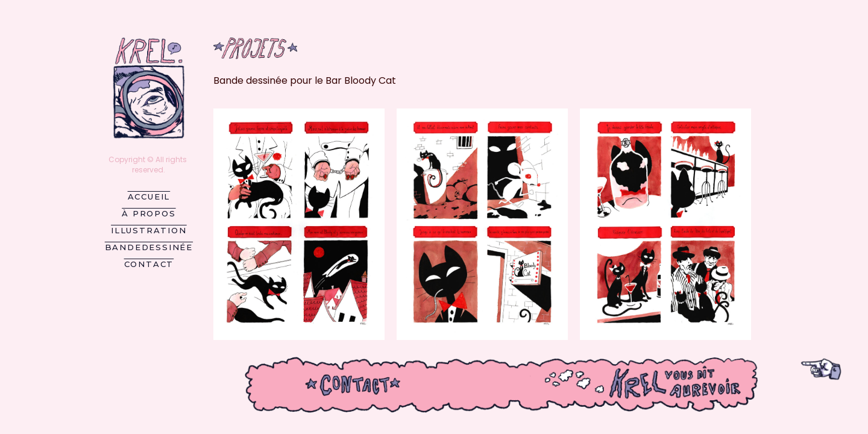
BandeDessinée (149, 247)
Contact (149, 264)
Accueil (149, 197)
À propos (149, 213)
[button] (299, 224)
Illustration (149, 230)
